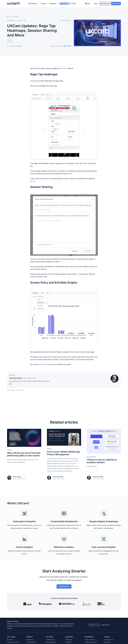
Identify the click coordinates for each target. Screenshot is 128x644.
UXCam (64, 68)
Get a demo (116, 4)
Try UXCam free (94, 625)
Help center (107, 642)
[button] (64, 126)
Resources (64, 4)
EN (88, 4)
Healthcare (68, 642)
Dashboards (30, 640)
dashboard (42, 364)
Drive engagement (51, 642)
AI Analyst (10, 640)
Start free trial (105, 4)
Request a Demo (106, 625)
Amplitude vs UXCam (91, 642)
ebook (33, 181)
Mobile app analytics (13, 642)
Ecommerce (69, 640)
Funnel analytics (31, 642)
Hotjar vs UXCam (90, 640)
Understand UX (50, 640)
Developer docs (109, 640)
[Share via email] (70, 46)
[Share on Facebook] (67, 46)
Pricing (73, 4)
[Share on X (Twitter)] (65, 46)
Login (96, 4)
